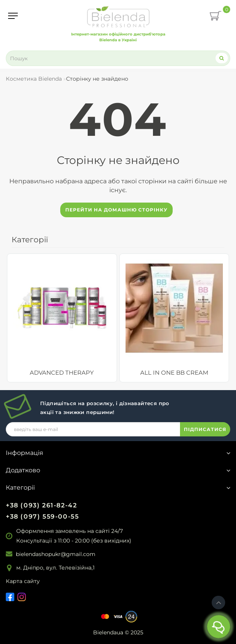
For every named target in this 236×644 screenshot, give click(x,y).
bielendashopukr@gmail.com (56, 554)
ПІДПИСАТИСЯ (205, 429)
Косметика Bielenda (34, 79)
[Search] (222, 58)
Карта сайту (23, 581)
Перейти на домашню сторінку (116, 210)
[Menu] (13, 16)
